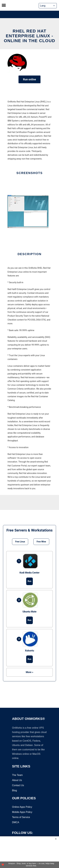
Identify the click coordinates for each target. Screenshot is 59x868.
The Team (17, 775)
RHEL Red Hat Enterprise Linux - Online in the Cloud (29, 36)
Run (30, 581)
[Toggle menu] (4, 5)
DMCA (16, 822)
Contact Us (18, 785)
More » (29, 672)
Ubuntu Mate (29, 612)
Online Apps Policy (22, 807)
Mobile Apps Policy (22, 812)
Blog (14, 791)
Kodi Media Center (30, 573)
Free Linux (20, 542)
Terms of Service (21, 817)
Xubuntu (29, 651)
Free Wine (41, 542)
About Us (17, 780)
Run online (29, 79)
